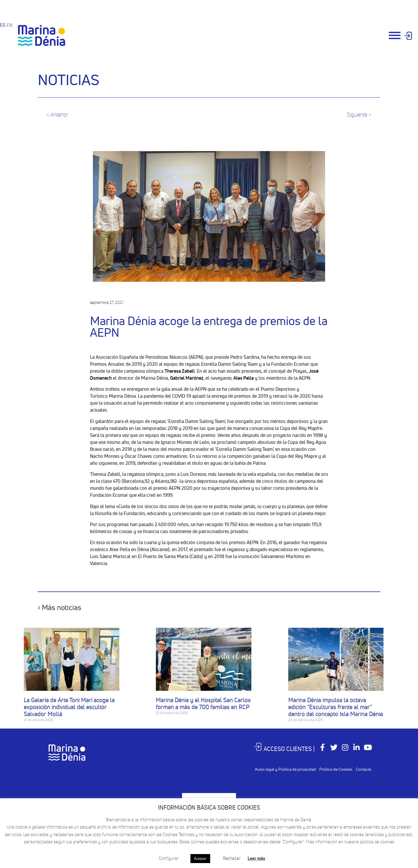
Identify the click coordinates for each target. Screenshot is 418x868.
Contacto (364, 769)
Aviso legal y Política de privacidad (285, 769)
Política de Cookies (336, 769)
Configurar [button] (169, 858)
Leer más (256, 858)
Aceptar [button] (200, 858)
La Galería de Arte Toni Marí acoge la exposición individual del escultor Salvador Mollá (69, 707)
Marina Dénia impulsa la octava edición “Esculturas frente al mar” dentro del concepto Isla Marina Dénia (336, 707)
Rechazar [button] (232, 858)
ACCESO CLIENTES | (285, 749)
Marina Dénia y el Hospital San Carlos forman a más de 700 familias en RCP (203, 703)
